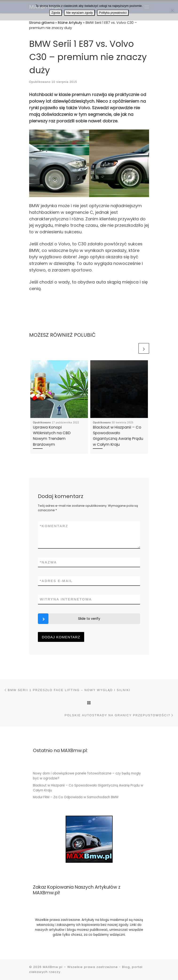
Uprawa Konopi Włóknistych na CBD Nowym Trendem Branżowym (52, 436)
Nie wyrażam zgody (79, 13)
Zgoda (56, 13)
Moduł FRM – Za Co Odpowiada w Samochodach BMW (76, 797)
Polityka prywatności (113, 13)
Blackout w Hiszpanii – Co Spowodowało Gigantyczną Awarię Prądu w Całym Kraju (118, 436)
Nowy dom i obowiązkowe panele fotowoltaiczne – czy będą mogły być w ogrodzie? (87, 776)
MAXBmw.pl (53, 967)
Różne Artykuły (70, 23)
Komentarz (54, 526)
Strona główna (42, 23)
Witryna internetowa (66, 599)
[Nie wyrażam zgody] (172, 10)
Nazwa (48, 562)
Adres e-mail (56, 581)
